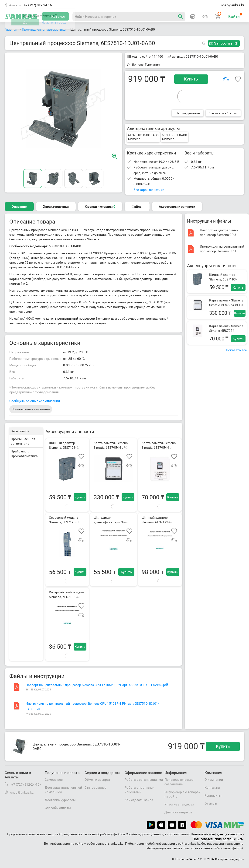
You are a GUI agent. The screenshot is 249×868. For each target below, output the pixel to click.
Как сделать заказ (139, 800)
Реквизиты (213, 795)
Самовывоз (54, 780)
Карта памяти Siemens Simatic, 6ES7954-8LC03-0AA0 (226, 331)
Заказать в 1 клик (223, 113)
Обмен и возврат (97, 780)
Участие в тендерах (179, 804)
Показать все (236, 350)
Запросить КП (226, 43)
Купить (191, 79)
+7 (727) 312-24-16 (38, 5)
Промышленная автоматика (31, 409)
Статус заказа (96, 787)
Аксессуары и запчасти (177, 206)
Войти (235, 16)
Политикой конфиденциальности (216, 834)
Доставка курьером (60, 800)
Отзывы (211, 803)
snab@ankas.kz (233, 5)
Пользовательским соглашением (218, 839)
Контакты (212, 787)
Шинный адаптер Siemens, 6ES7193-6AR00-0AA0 (223, 279)
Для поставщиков (178, 812)
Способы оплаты (58, 808)
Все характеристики (149, 190)
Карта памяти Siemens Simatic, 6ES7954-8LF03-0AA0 (227, 305)
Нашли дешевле (188, 113)
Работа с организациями (144, 780)
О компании (214, 780)
